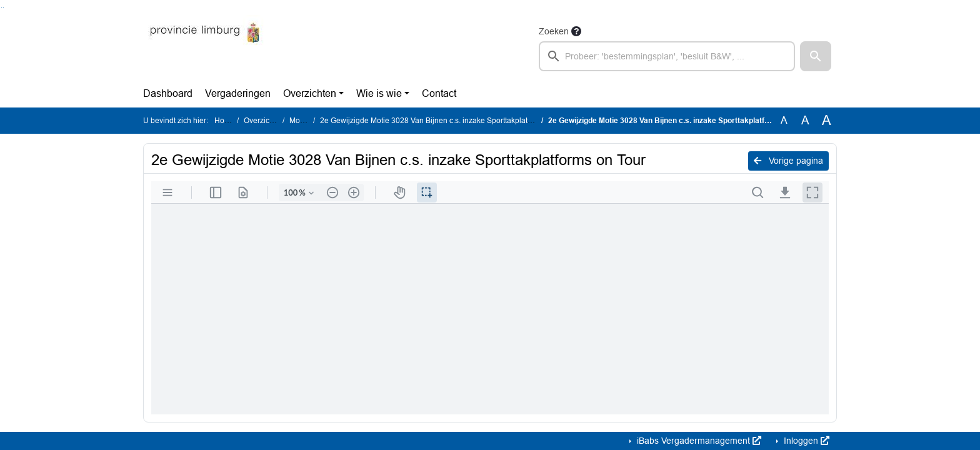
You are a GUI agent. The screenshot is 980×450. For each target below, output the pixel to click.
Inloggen (805, 441)
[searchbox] (667, 56)
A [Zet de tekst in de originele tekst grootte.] (784, 120)
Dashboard (168, 93)
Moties (301, 121)
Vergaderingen (238, 93)
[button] (816, 56)
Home (225, 121)
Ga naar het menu (3, 8)
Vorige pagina (788, 161)
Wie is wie (379, 93)
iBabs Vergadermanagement (698, 441)
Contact (439, 93)
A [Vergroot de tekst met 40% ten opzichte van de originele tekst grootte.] (827, 121)
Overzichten (310, 93)
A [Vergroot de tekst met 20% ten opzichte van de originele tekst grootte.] (805, 120)
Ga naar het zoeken (2, 8)
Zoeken (554, 31)
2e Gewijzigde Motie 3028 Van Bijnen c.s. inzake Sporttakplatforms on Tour (447, 121)
